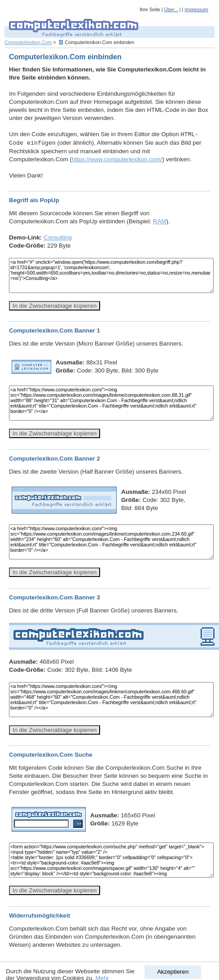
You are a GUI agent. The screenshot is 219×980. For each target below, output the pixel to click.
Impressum (196, 9)
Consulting (58, 237)
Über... (171, 9)
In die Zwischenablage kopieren (55, 306)
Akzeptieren (173, 972)
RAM (160, 221)
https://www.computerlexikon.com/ (117, 159)
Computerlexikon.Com (28, 42)
